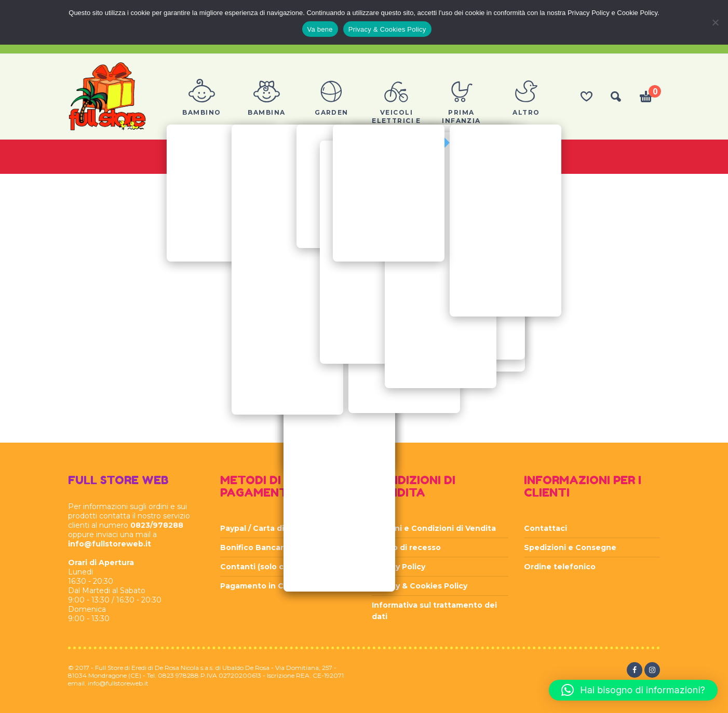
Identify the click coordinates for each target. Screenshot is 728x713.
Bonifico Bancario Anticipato (278, 547)
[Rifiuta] (715, 22)
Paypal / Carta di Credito (268, 528)
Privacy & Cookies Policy (420, 586)
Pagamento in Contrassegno (277, 586)
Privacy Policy (399, 567)
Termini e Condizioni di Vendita (434, 528)
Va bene (320, 29)
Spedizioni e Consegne (570, 547)
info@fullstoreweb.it (110, 544)
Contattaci (545, 528)
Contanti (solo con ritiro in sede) (285, 567)
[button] (633, 690)
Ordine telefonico (560, 567)
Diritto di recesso (406, 547)
